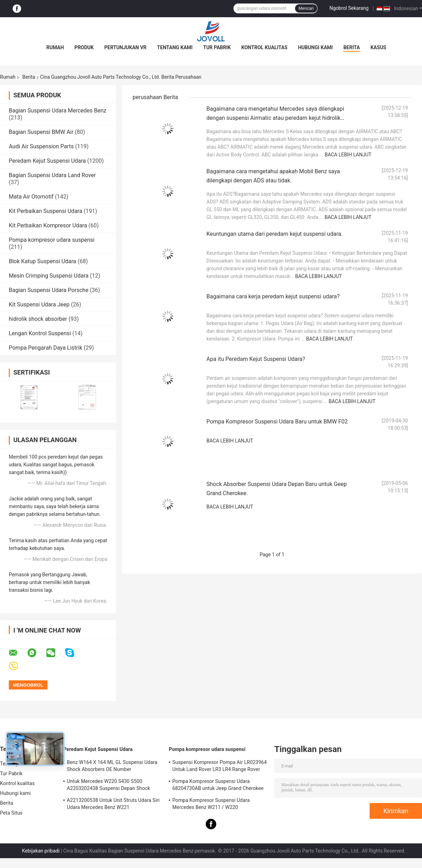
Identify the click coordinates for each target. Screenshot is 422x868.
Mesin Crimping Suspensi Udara (49, 276)
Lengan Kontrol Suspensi (40, 333)
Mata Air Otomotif (31, 197)
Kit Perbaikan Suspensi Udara (46, 211)
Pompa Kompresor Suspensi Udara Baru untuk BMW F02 (277, 422)
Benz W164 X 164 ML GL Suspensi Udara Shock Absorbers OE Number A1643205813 (112, 767)
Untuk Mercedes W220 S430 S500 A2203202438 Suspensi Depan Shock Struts (108, 786)
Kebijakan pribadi (41, 851)
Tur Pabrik (217, 47)
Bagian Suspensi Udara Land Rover (52, 175)
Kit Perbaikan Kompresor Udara (48, 225)
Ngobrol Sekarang (349, 8)
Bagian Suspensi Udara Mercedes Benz (57, 111)
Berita (351, 47)
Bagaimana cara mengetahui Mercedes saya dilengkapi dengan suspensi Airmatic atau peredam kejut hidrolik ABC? (275, 118)
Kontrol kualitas (264, 47)
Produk (84, 47)
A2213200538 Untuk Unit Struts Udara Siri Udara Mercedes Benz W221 (113, 804)
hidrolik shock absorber (38, 319)
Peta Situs (11, 813)
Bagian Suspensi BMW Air (41, 132)
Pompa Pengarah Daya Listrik (46, 348)
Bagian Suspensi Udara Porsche (49, 290)
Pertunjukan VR (126, 47)
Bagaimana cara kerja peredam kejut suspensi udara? (273, 296)
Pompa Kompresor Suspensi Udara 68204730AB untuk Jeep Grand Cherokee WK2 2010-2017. (218, 786)
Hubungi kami (315, 47)
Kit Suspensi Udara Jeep (39, 305)
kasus (378, 47)
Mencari (306, 8)
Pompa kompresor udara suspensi (52, 240)
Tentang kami (175, 47)
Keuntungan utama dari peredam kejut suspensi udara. (274, 234)
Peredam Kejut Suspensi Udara (47, 161)
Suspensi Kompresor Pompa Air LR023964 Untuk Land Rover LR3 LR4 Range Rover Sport (219, 767)
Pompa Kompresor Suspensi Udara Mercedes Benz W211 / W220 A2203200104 (211, 805)
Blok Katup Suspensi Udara (43, 261)
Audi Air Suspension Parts (41, 146)
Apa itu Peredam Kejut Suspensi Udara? (256, 359)
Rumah (55, 47)
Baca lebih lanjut (348, 155)
